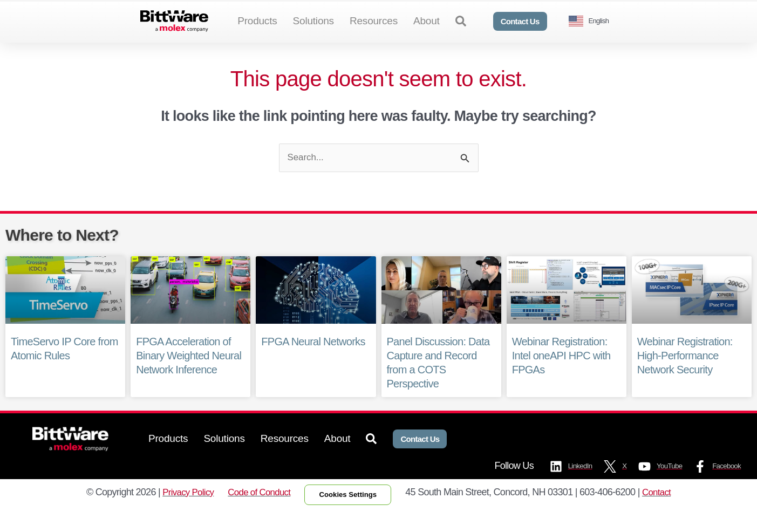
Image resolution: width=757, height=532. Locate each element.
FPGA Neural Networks (313, 360)
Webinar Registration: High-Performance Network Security (685, 374)
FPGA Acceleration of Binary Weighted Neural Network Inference (189, 374)
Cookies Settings (351, 515)
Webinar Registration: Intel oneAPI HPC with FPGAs (561, 374)
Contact (664, 513)
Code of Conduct (256, 513)
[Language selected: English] (593, 21)
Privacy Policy (181, 513)
